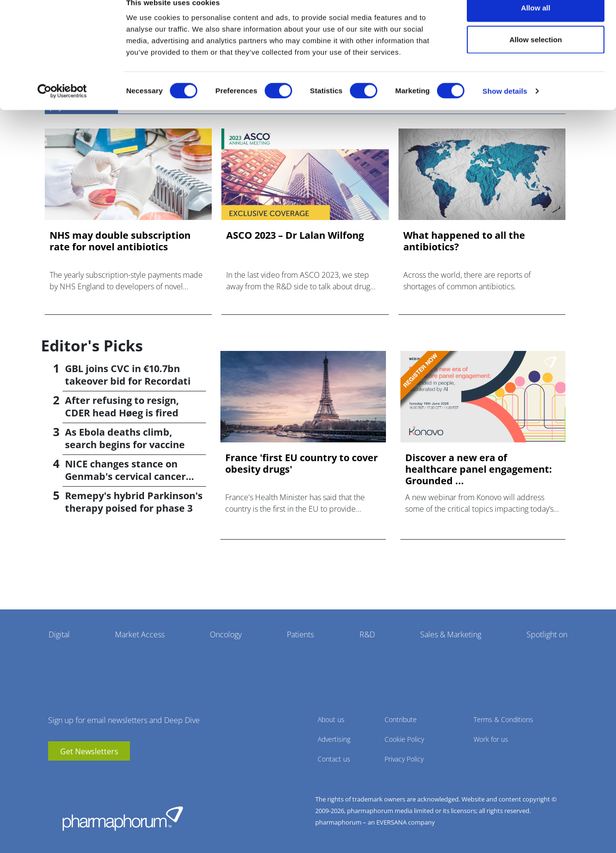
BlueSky (84, 775)
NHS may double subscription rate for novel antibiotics (120, 241)
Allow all (536, 25)
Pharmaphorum (123, 818)
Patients (300, 634)
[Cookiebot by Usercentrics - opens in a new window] (62, 109)
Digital (59, 634)
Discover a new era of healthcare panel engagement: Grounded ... (479, 469)
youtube (55, 775)
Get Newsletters (89, 751)
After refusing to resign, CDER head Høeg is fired (122, 407)
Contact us (334, 759)
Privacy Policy (404, 759)
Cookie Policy (404, 739)
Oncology (226, 634)
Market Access (140, 634)
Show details (505, 109)
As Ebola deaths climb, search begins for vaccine (125, 438)
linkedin (70, 775)
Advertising (334, 739)
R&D (367, 634)
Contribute (401, 719)
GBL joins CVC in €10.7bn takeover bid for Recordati (128, 375)
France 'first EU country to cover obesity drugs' (302, 464)
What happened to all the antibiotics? (464, 241)
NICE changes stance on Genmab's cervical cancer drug (125, 476)
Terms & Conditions (503, 719)
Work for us (491, 739)
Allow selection (535, 57)
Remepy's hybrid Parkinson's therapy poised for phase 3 (134, 502)
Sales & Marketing (451, 634)
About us (331, 719)
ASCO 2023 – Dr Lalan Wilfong (295, 235)
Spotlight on (547, 634)
